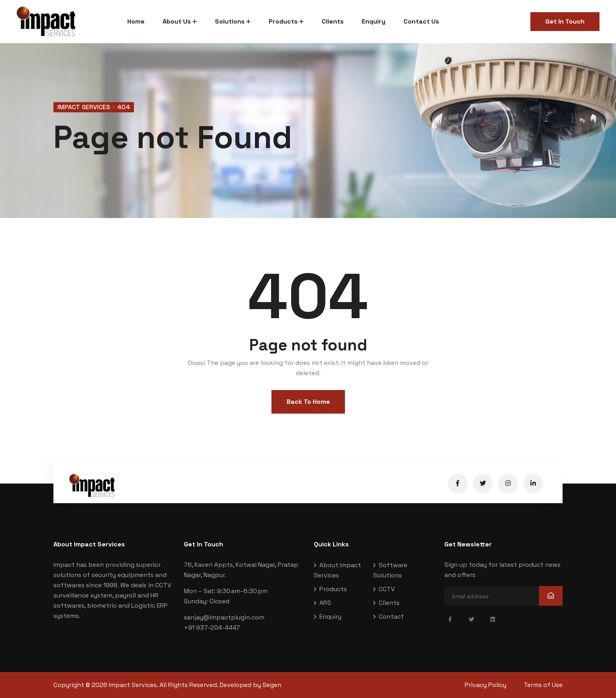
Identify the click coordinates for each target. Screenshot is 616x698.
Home (136, 21)
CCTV (387, 589)
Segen (272, 685)
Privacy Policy (486, 685)
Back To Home (308, 402)
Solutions (230, 21)
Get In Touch (565, 21)
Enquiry (374, 21)
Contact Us (421, 21)
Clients (333, 21)
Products (283, 21)
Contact (391, 616)
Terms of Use (543, 685)
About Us (177, 21)
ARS (325, 603)
